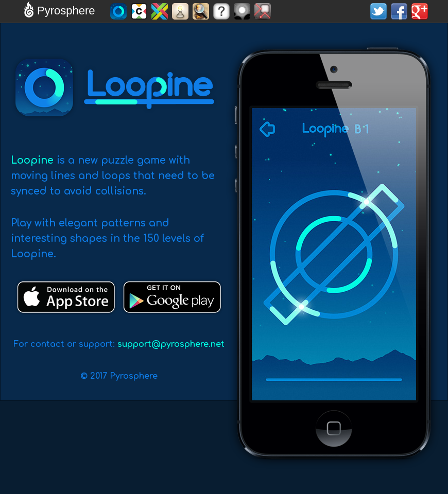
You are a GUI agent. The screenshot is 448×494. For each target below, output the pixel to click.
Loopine (32, 160)
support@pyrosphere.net (171, 344)
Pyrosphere (58, 11)
